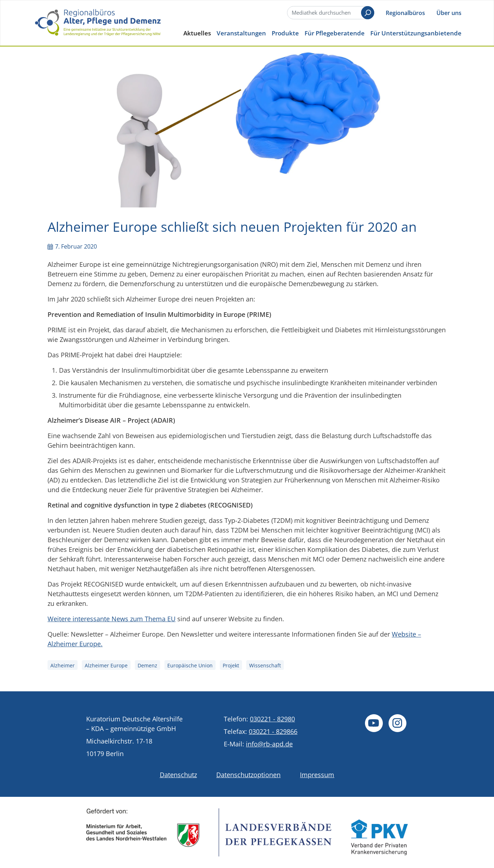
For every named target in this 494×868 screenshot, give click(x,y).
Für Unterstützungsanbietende (416, 33)
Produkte (285, 33)
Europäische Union (190, 665)
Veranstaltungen (241, 33)
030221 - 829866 (273, 731)
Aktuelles (197, 33)
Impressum (317, 775)
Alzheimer (63, 665)
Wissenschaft (265, 665)
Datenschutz (178, 775)
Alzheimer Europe (106, 665)
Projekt (231, 665)
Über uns (449, 13)
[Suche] (330, 13)
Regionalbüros (405, 13)
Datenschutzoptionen (248, 775)
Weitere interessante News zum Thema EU (112, 619)
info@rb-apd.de (269, 744)
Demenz (147, 665)
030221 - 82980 (272, 719)
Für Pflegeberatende (335, 33)
